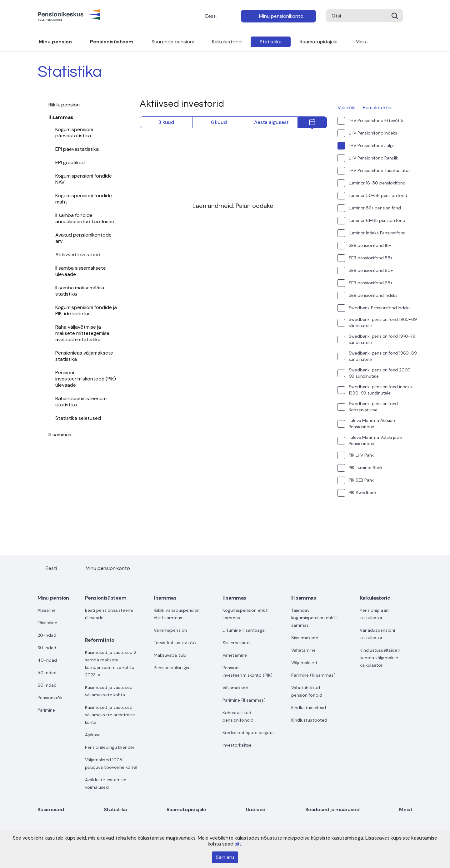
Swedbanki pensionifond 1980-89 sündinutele (383, 356)
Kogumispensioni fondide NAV (84, 179)
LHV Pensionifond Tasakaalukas (380, 170)
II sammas (61, 117)
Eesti (211, 16)
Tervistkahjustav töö (175, 643)
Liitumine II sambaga (244, 630)
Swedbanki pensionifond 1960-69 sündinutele (383, 322)
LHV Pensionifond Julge (372, 145)
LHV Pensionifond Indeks (373, 133)
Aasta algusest (271, 122)
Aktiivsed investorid (78, 255)
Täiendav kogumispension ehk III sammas (314, 618)
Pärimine (46, 710)
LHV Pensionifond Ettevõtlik (376, 120)
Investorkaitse (237, 745)
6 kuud (219, 122)
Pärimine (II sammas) (244, 700)
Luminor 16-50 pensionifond (377, 183)
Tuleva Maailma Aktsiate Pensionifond (373, 424)
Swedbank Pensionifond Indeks (380, 308)
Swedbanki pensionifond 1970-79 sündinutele (382, 339)
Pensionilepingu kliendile (110, 747)
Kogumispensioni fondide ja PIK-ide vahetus (86, 310)
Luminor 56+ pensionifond (375, 208)
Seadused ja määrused (332, 809)
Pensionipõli (50, 698)
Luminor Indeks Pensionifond (377, 233)
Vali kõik (346, 108)
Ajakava (93, 735)
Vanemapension (170, 630)
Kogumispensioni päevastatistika (74, 132)
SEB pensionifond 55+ (371, 258)
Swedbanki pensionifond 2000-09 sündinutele (381, 373)
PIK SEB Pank (361, 480)
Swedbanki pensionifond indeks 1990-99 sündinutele (380, 390)
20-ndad (47, 635)
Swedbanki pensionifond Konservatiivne (373, 407)
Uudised (256, 809)
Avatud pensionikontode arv (83, 238)
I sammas (165, 598)
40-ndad (47, 660)
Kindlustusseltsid (309, 708)
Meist (362, 42)
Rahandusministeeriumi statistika (81, 402)
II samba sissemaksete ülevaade (81, 271)
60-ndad (47, 685)
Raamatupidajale (319, 42)
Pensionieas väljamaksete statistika (84, 356)
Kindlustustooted (309, 720)
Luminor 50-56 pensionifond (378, 195)
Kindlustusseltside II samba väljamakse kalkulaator (380, 658)
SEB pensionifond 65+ (371, 283)
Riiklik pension (64, 105)
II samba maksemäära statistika (80, 291)
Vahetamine (235, 655)
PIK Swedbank (363, 493)
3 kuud (166, 122)
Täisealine (47, 623)
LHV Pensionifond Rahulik (373, 158)
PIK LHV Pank (361, 455)
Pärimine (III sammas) (313, 675)
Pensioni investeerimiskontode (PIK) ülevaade (86, 379)
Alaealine (47, 610)
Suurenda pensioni (173, 42)
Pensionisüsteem (112, 42)
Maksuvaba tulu (170, 655)
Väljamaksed (235, 688)
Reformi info (100, 640)
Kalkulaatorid (227, 42)
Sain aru (225, 857)
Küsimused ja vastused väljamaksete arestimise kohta (110, 715)
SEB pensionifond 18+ (370, 245)
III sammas (60, 435)
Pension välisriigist (172, 668)
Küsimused (51, 809)
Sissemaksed (236, 643)
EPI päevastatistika (77, 149)
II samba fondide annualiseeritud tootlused (85, 218)
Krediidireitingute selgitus (249, 733)
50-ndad (47, 673)
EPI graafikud (70, 162)
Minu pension (55, 42)
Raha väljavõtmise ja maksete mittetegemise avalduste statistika (82, 333)
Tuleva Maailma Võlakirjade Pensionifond (375, 440)
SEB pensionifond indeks (373, 295)
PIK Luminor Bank (366, 468)
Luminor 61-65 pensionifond (377, 220)
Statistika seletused (78, 418)
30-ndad (47, 648)
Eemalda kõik (377, 108)
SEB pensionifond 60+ (371, 270)
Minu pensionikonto (281, 16)
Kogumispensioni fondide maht (84, 199)
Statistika (271, 42)
